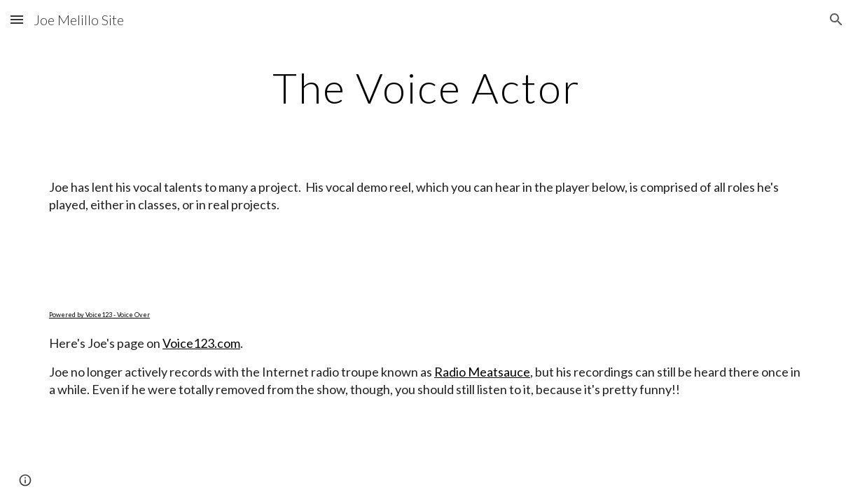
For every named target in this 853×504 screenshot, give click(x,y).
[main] (426, 87)
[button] (17, 19)
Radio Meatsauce (482, 372)
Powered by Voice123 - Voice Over (99, 315)
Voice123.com (201, 343)
